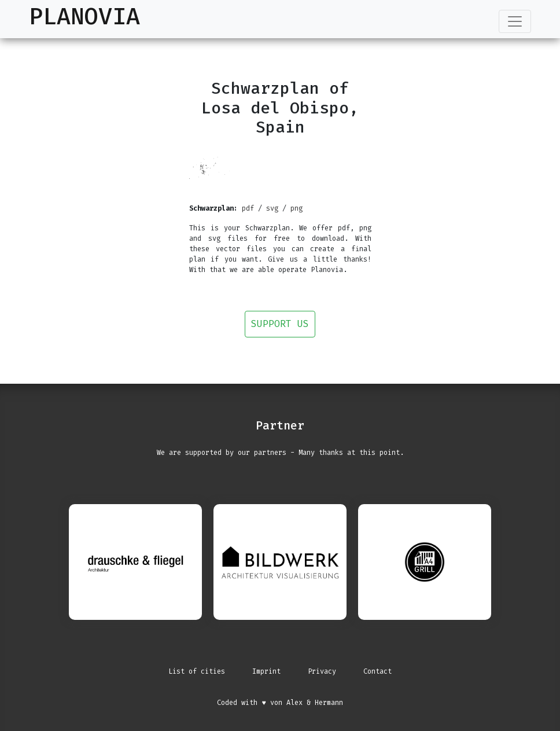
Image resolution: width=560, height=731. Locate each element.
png (296, 208)
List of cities (197, 671)
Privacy (322, 671)
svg (272, 208)
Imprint (266, 671)
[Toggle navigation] (515, 21)
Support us (280, 324)
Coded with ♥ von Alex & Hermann (280, 703)
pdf (248, 208)
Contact (377, 671)
